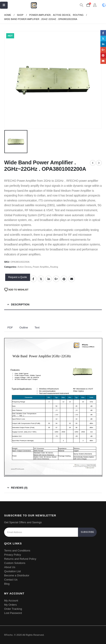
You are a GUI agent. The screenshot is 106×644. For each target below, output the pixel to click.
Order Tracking (13, 609)
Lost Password (13, 613)
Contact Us (11, 580)
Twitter (41, 279)
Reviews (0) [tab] (19, 488)
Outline (24, 327)
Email (72, 279)
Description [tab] (20, 304)
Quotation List (12, 571)
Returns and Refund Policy (20, 559)
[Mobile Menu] (4, 5)
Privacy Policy (13, 555)
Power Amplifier (41, 267)
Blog (7, 584)
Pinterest (64, 279)
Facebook (33, 279)
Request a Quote (18, 277)
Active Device (24, 267)
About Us (10, 567)
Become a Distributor (17, 575)
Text (37, 327)
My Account (11, 601)
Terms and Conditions (17, 551)
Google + (56, 279)
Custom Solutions (15, 563)
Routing (54, 267)
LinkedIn (49, 279)
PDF (10, 327)
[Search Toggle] (81, 5)
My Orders (10, 605)
